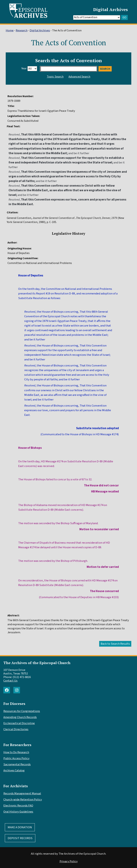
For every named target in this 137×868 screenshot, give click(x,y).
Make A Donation (20, 827)
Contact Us (10, 681)
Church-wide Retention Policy (23, 800)
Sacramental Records (17, 764)
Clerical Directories (16, 729)
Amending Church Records (20, 717)
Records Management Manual (22, 793)
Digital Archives (110, 9)
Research (22, 30)
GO (124, 17)
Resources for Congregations (22, 711)
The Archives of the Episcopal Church (37, 663)
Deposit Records (20, 838)
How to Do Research (16, 752)
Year (24, 68)
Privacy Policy (69, 861)
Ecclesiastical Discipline (19, 723)
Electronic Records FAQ (18, 806)
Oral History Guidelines (18, 812)
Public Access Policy (16, 758)
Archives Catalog (14, 771)
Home (10, 30)
